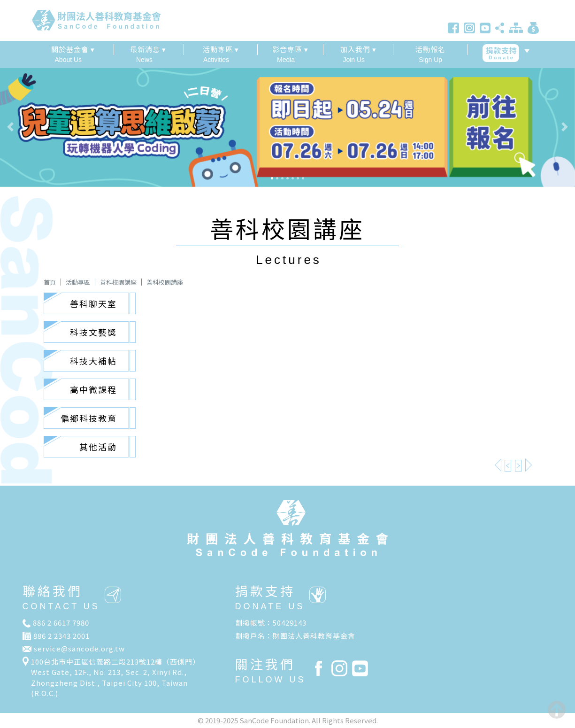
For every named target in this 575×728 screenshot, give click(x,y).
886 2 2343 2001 (61, 636)
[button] (43, 127)
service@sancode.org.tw (79, 648)
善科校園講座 (118, 282)
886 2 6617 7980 (61, 623)
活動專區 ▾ (221, 49)
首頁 (50, 282)
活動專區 (78, 282)
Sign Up (431, 54)
